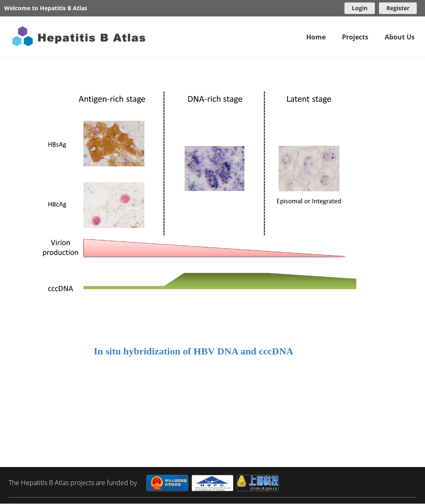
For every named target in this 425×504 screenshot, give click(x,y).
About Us (400, 37)
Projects (355, 37)
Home (316, 37)
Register (398, 8)
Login (360, 8)
